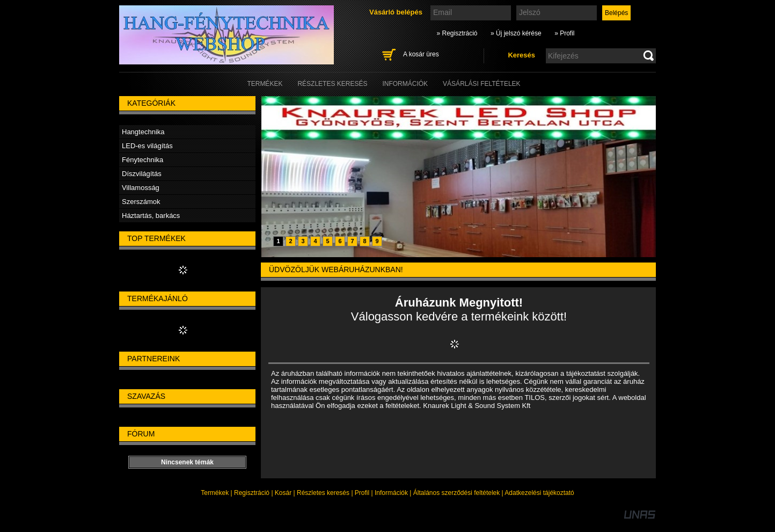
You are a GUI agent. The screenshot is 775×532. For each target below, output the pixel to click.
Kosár (283, 493)
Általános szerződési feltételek (456, 493)
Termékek (215, 493)
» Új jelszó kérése (516, 33)
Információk (391, 493)
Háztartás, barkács (151, 216)
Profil (362, 493)
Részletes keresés (323, 493)
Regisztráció (252, 493)
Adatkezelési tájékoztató (539, 493)
